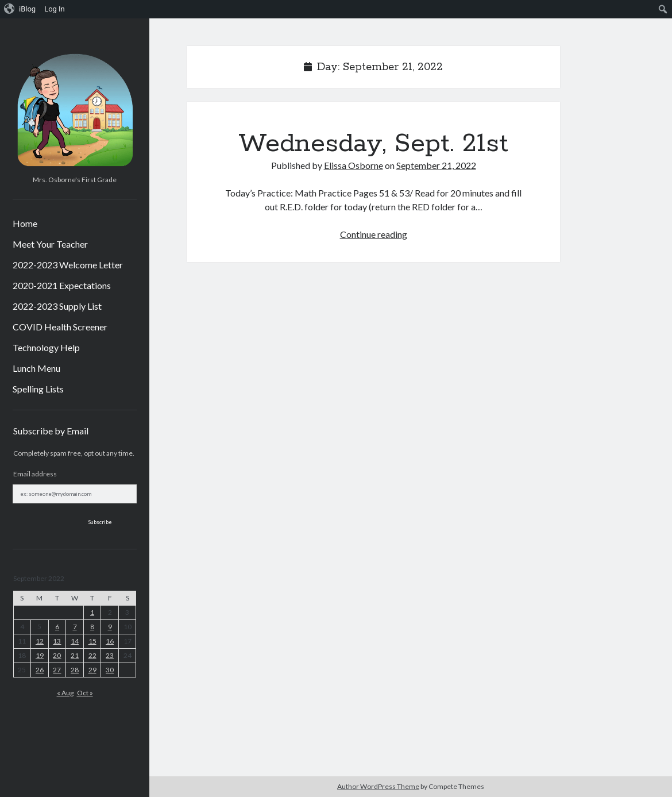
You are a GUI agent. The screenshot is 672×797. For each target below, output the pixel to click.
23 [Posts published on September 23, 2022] (110, 655)
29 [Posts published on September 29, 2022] (92, 670)
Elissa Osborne (354, 165)
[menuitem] (20, 9)
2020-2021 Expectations (62, 285)
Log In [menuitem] (55, 9)
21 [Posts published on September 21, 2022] (75, 655)
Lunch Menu (36, 368)
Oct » (85, 693)
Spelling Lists (38, 389)
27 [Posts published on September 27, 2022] (57, 670)
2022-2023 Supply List (57, 306)
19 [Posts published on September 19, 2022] (40, 655)
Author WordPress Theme (378, 786)
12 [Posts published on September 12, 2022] (40, 641)
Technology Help (46, 347)
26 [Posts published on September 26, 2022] (40, 670)
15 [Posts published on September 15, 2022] (92, 641)
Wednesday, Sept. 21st (373, 144)
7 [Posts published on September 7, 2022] (75, 627)
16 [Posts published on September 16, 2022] (110, 641)
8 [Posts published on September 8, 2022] (92, 627)
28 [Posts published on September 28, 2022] (75, 670)
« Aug (65, 693)
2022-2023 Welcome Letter (68, 265)
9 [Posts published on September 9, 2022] (110, 627)
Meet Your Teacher (50, 244)
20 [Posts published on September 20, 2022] (57, 655)
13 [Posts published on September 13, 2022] (57, 641)
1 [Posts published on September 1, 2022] (92, 612)
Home (25, 223)
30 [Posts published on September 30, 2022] (110, 670)
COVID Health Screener (60, 327)
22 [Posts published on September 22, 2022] (92, 655)
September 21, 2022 (436, 165)
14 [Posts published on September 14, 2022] (75, 641)
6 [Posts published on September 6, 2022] (57, 627)
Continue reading (374, 234)
